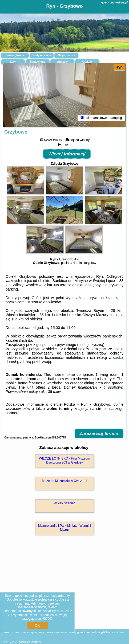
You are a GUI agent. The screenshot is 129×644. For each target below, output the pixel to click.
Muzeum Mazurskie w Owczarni (64, 481)
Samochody (38, 62)
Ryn (119, 67)
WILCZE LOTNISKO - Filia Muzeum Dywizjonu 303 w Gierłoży (64, 460)
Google (12, 599)
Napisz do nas (115, 632)
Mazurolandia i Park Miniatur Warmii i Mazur (64, 528)
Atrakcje (62, 62)
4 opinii (78, 263)
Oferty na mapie (42, 55)
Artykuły (87, 62)
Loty (13, 62)
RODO (47, 619)
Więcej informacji (67, 154)
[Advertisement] (64, 590)
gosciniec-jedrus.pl (114, 2)
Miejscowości (66, 55)
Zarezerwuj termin (99, 434)
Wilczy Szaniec (65, 503)
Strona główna (15, 55)
